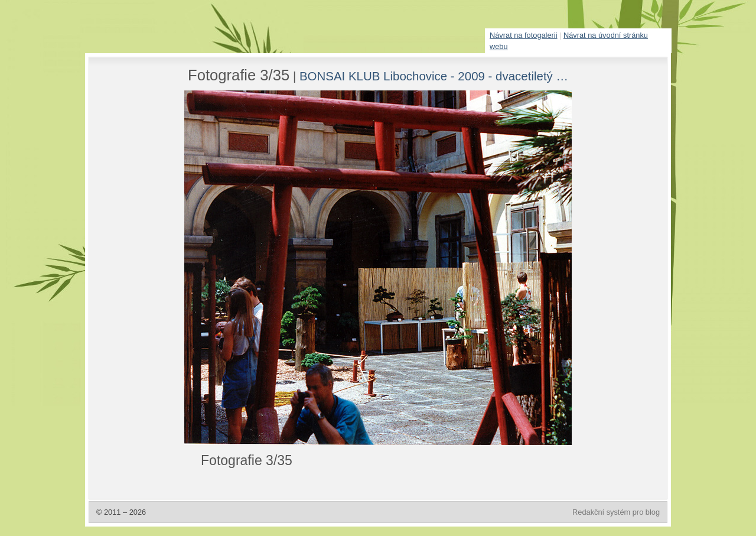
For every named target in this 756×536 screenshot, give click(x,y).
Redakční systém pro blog (616, 512)
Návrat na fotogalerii (524, 35)
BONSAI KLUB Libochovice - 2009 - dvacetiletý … (434, 76)
